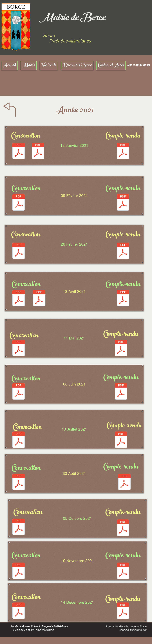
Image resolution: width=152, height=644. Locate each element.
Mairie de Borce (72, 19)
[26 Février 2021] (74, 244)
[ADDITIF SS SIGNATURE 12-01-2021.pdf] (38, 151)
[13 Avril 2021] (74, 291)
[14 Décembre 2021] (77, 602)
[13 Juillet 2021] (74, 429)
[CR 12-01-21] (123, 151)
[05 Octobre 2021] (77, 518)
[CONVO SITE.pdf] (19, 251)
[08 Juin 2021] (74, 384)
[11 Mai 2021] (74, 338)
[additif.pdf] (39, 298)
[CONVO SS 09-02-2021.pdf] (19, 203)
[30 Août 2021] (74, 473)
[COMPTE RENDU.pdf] (123, 203)
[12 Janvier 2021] (74, 145)
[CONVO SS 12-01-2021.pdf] (19, 151)
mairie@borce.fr (45, 630)
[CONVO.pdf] (19, 392)
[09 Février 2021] (74, 196)
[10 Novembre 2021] (77, 561)
